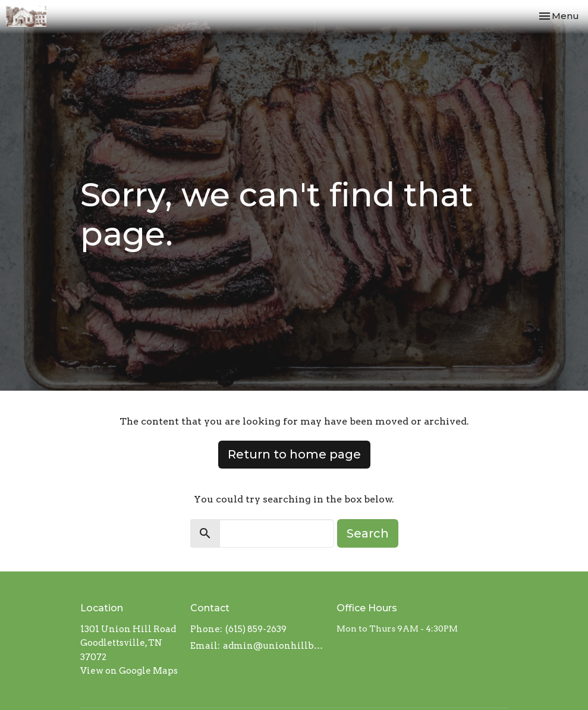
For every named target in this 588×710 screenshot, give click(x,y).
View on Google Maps (129, 671)
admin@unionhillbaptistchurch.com (274, 646)
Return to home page (294, 454)
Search (368, 533)
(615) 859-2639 (256, 629)
